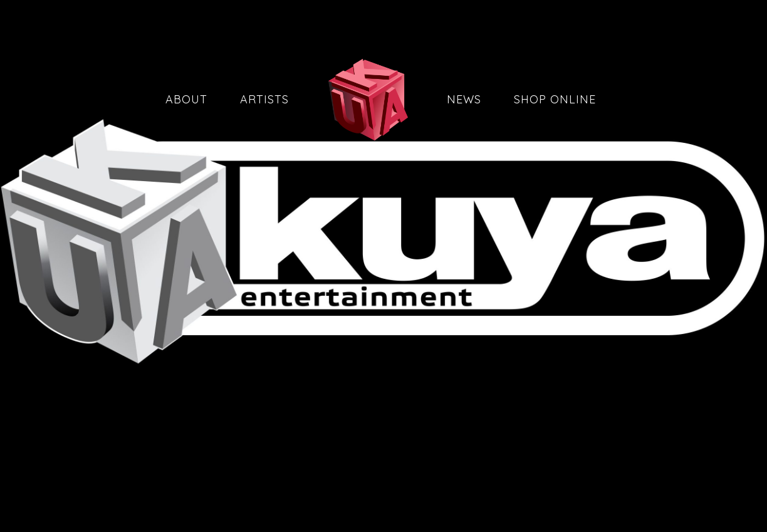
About (186, 99)
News (464, 99)
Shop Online (555, 99)
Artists (264, 99)
